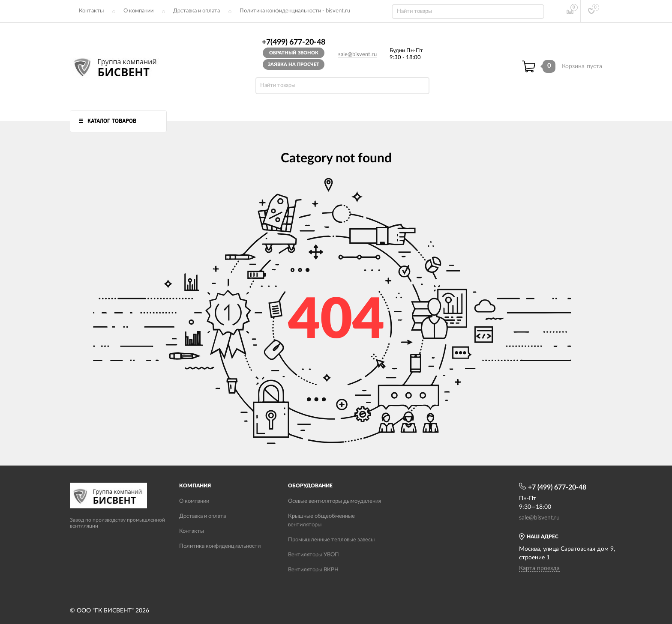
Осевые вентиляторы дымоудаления (334, 501)
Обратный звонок (294, 53)
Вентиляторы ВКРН (313, 570)
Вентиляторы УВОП (313, 555)
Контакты (91, 11)
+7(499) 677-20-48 (294, 42)
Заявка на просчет (294, 64)
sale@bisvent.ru (357, 55)
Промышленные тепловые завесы (331, 540)
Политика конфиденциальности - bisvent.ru (295, 11)
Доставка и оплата (196, 11)
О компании (138, 11)
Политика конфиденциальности (220, 546)
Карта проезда (539, 568)
